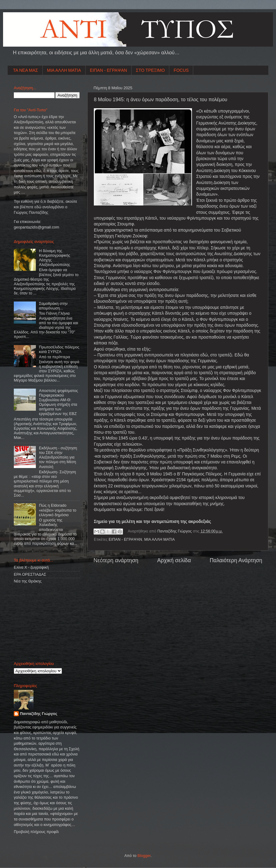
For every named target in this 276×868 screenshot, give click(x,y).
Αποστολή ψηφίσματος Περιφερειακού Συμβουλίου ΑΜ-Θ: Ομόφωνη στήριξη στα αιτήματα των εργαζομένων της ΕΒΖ (58, 402)
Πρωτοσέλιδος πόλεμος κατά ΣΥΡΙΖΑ (59, 350)
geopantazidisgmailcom (36, 227)
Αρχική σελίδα (174, 560)
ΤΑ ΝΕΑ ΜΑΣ (26, 70)
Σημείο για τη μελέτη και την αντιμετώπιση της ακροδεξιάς (152, 521)
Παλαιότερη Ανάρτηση (236, 560)
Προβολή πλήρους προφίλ (36, 832)
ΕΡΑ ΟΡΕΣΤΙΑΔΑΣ (30, 574)
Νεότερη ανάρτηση (116, 560)
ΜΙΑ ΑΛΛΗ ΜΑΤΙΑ (64, 70)
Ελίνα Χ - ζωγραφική (31, 567)
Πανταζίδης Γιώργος (175, 531)
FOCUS (181, 70)
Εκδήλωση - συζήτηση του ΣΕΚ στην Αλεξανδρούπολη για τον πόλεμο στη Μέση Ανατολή (58, 457)
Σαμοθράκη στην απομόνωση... (53, 306)
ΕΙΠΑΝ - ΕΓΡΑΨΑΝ (108, 70)
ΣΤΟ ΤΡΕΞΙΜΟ (150, 70)
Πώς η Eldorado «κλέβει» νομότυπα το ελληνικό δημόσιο (58, 510)
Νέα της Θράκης (28, 581)
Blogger (144, 856)
